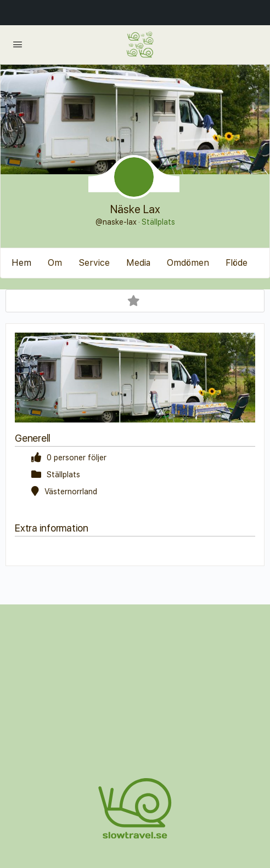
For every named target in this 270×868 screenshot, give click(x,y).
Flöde (237, 263)
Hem (21, 263)
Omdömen (188, 263)
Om (55, 263)
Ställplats (158, 222)
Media (138, 263)
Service (94, 263)
